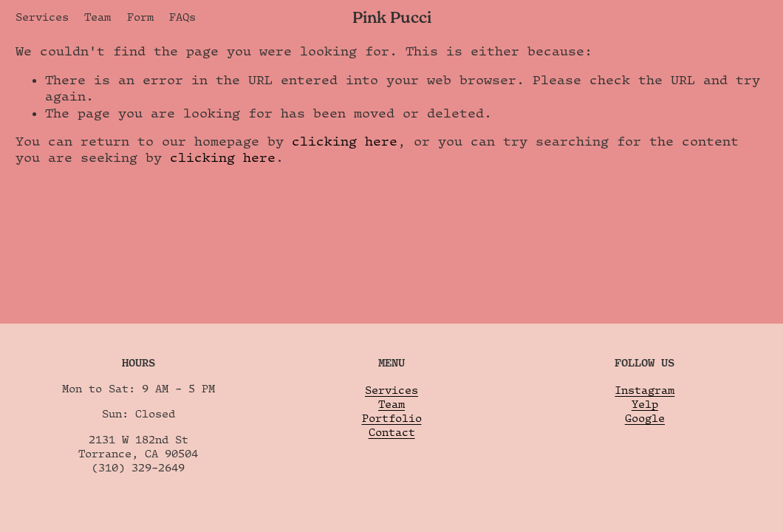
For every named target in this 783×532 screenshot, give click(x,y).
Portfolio (392, 418)
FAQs (182, 17)
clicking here (345, 141)
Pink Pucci (392, 17)
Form (140, 17)
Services (42, 17)
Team (98, 17)
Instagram (644, 390)
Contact (392, 432)
